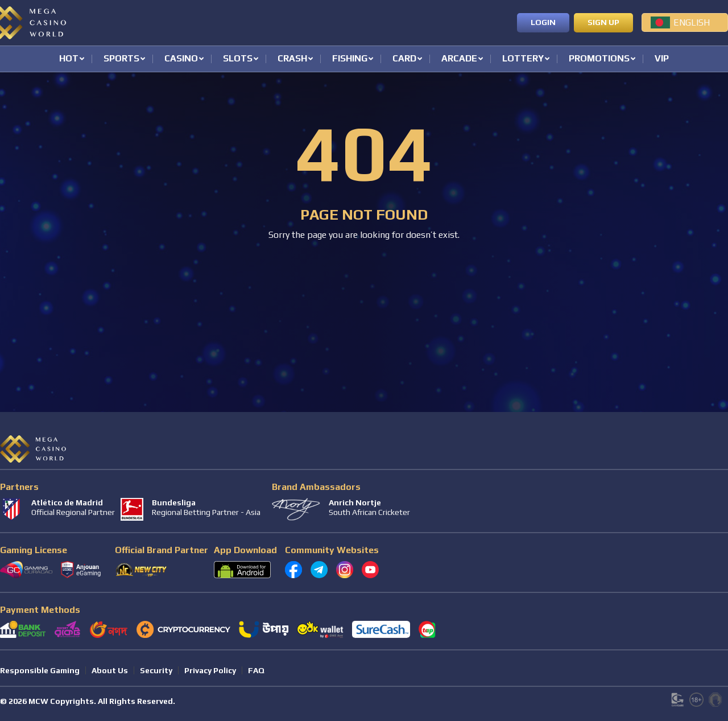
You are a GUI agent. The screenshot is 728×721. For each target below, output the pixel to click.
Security (156, 670)
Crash (292, 59)
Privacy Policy (210, 670)
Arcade (459, 59)
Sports (121, 59)
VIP (662, 59)
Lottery (523, 59)
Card (404, 59)
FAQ (256, 670)
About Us (110, 670)
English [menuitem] (692, 22)
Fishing (350, 59)
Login (543, 22)
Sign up (603, 22)
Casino (181, 59)
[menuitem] (685, 22)
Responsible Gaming (40, 670)
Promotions (599, 59)
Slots (238, 59)
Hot (69, 59)
